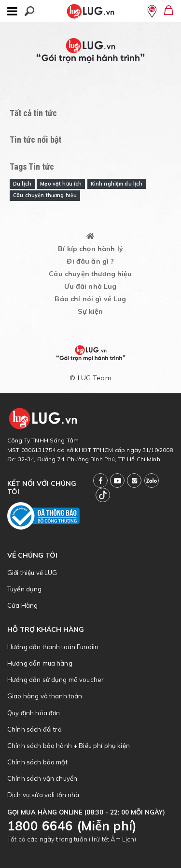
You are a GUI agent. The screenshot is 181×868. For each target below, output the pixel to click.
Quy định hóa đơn (34, 713)
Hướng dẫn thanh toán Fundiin (53, 647)
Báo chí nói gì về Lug (90, 299)
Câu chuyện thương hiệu (90, 274)
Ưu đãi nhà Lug (90, 286)
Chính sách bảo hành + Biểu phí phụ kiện (69, 746)
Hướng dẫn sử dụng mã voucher (56, 680)
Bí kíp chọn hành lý (90, 249)
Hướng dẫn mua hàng (40, 663)
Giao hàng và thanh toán (45, 696)
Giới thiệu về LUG (32, 573)
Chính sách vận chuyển (42, 778)
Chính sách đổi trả (35, 729)
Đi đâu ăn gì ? (90, 261)
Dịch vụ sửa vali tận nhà (43, 795)
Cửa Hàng (22, 605)
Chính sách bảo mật (37, 762)
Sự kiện (90, 311)
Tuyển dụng (25, 589)
